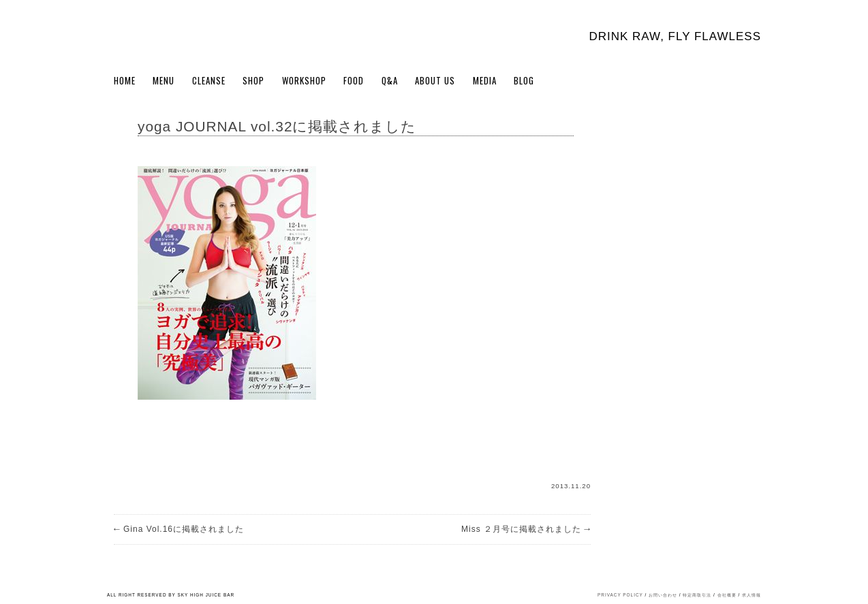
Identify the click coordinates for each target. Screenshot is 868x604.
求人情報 (751, 595)
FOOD (354, 80)
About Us (435, 80)
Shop (253, 80)
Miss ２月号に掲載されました (526, 529)
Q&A (390, 80)
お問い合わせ (663, 595)
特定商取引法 (697, 595)
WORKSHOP (304, 80)
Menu (164, 80)
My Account (730, 83)
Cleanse (209, 80)
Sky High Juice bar (167, 34)
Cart (753, 83)
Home (125, 80)
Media (485, 80)
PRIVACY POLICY (620, 595)
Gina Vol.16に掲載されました (179, 529)
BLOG (524, 80)
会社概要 (727, 595)
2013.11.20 (571, 486)
